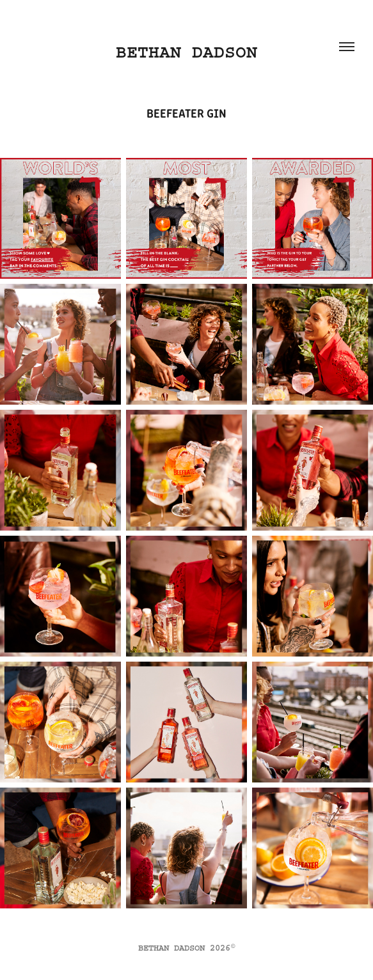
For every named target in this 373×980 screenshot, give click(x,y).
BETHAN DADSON (187, 52)
